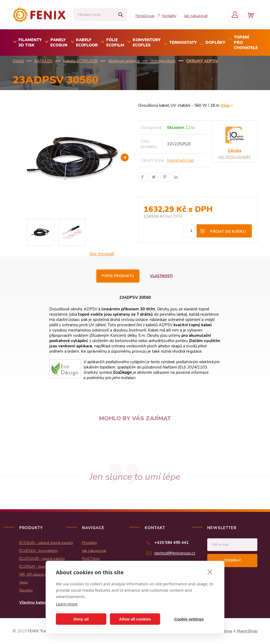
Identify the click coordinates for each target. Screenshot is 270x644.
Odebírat (232, 561)
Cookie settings (189, 619)
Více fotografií (102, 254)
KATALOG (43, 61)
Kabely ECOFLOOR (80, 61)
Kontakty (169, 16)
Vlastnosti (161, 276)
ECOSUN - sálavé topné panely (46, 543)
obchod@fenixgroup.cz (175, 553)
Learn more (67, 604)
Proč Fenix (91, 558)
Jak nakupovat (196, 16)
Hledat (121, 15)
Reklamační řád (180, 160)
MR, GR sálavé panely (38, 574)
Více (225, 105)
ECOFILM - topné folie (38, 566)
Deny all (81, 619)
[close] (210, 572)
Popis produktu (118, 276)
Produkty (90, 543)
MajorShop (247, 631)
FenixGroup (145, 16)
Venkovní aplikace (124, 61)
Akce (23, 582)
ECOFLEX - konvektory (38, 550)
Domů (18, 61)
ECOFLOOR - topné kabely (42, 558)
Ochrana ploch (163, 61)
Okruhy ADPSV (202, 61)
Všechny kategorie (37, 602)
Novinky (26, 590)
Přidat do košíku (228, 232)
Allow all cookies (135, 619)
